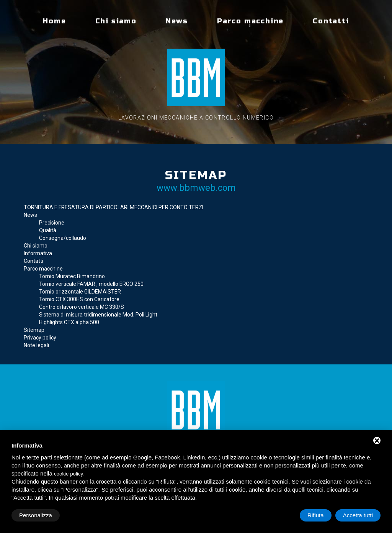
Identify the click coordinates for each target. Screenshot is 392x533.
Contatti (331, 21)
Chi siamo (116, 21)
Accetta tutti (358, 515)
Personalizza (36, 515)
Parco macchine (250, 21)
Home (54, 21)
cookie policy (69, 474)
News (177, 21)
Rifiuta (316, 515)
